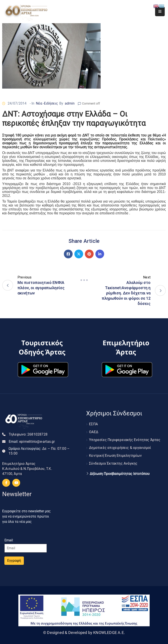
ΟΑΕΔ (94, 432)
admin (70, 103)
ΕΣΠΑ (93, 424)
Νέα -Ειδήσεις (47, 103)
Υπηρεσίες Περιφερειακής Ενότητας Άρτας (125, 440)
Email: (32, 442)
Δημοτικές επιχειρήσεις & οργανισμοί (120, 448)
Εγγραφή (14, 561)
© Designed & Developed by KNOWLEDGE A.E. (84, 633)
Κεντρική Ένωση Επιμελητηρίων (115, 456)
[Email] (26, 548)
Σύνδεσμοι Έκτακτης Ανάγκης (113, 463)
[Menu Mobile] (160, 11)
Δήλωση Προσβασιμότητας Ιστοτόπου (120, 474)
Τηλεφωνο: (28, 434)
